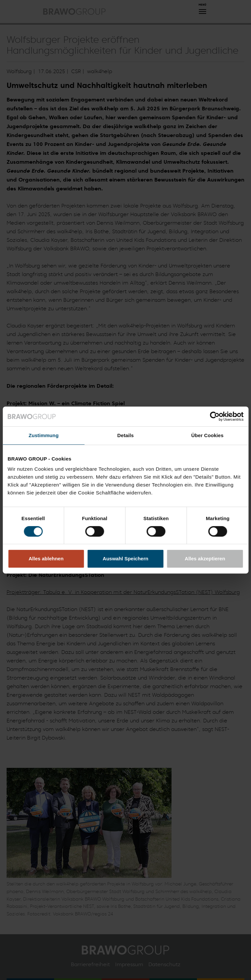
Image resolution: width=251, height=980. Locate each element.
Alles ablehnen (46, 559)
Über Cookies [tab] (207, 435)
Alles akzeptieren (205, 559)
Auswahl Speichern (125, 559)
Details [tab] (126, 435)
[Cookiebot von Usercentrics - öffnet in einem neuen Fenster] (215, 416)
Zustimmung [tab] (44, 435)
